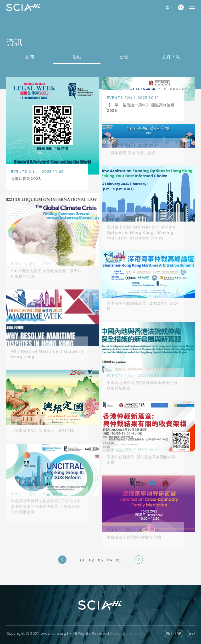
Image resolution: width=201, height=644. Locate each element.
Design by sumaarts (129, 634)
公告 (124, 57)
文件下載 (171, 57)
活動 (77, 57)
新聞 (30, 57)
